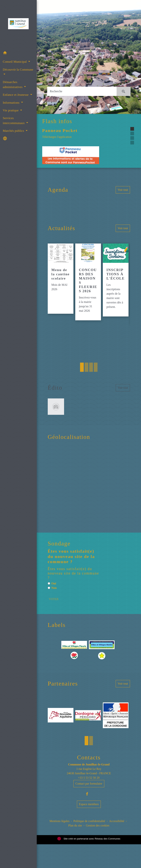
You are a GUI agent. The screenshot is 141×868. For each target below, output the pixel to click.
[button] (18, 53)
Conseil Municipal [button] (15, 62)
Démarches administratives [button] (13, 84)
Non (54, 588)
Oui (54, 583)
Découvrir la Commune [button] (18, 69)
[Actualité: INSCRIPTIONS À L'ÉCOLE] (116, 280)
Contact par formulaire (89, 784)
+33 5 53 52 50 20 (89, 778)
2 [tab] (86, 367)
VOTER (54, 599)
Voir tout (123, 190)
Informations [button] (11, 103)
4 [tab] (96, 367)
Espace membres (89, 804)
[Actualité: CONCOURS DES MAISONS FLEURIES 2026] (88, 282)
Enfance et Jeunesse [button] (16, 95)
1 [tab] (82, 367)
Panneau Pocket (60, 130)
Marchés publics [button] (14, 131)
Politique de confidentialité (89, 821)
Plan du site (75, 825)
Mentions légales (59, 821)
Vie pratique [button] (11, 110)
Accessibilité (117, 821)
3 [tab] (91, 367)
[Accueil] (18, 24)
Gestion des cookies (98, 825)
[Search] (82, 91)
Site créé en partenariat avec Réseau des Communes (89, 839)
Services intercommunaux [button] (14, 120)
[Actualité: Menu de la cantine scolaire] (61, 279)
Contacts (89, 757)
